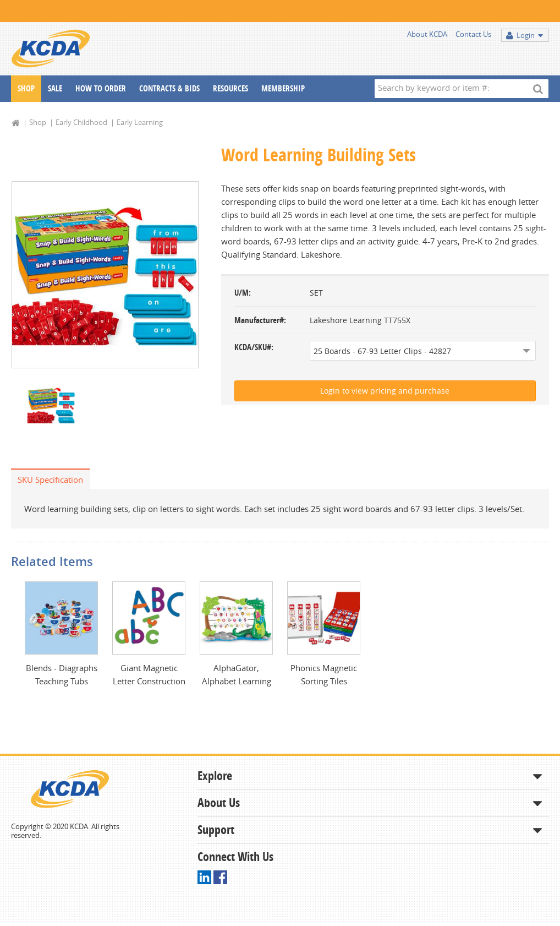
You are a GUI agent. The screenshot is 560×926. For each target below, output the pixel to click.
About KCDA (427, 34)
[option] (105, 275)
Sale (55, 88)
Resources (230, 88)
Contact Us (473, 34)
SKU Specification (50, 480)
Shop (26, 88)
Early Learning (140, 122)
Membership (283, 88)
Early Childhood (81, 122)
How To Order (101, 88)
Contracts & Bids (169, 88)
